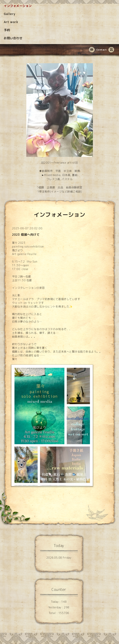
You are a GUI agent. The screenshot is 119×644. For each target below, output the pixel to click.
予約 (7, 30)
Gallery (10, 14)
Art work (11, 22)
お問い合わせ (13, 38)
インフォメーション (18, 6)
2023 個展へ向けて (26, 235)
